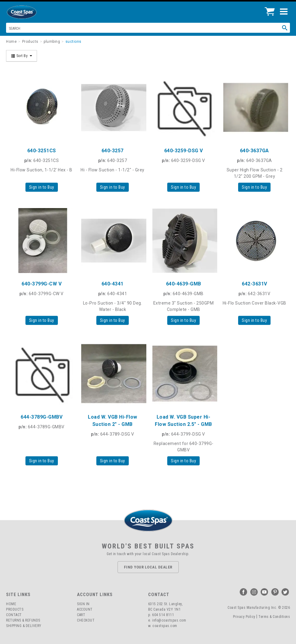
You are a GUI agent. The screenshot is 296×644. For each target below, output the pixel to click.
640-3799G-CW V (42, 284)
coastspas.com (165, 626)
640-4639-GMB (184, 284)
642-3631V (254, 284)
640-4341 (113, 284)
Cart (81, 615)
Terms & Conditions (274, 617)
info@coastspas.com (169, 620)
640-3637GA (254, 151)
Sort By (22, 56)
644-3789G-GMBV (42, 417)
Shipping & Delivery (24, 626)
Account (85, 609)
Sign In (83, 604)
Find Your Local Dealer (148, 567)
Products (15, 609)
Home (11, 604)
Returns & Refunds (23, 620)
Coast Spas (32, 12)
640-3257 (113, 151)
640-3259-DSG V (184, 151)
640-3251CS (42, 151)
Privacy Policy (244, 617)
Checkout (86, 620)
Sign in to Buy (42, 187)
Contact (14, 615)
